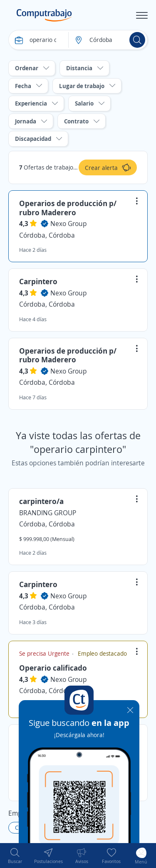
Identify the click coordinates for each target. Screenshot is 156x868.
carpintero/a (41, 501)
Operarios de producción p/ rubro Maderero (68, 208)
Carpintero (38, 281)
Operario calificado (53, 668)
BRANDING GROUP (48, 513)
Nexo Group (69, 224)
